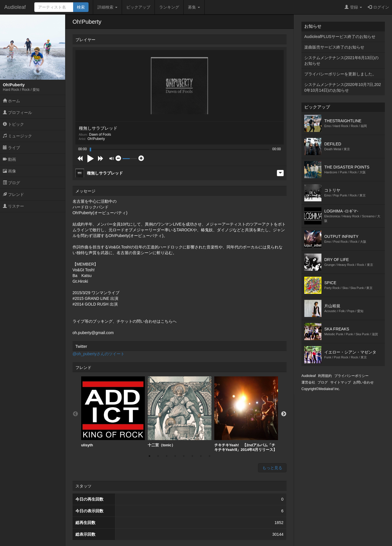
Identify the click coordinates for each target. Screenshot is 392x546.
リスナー (13, 206)
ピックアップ (138, 7)
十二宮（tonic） (180, 412)
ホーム (11, 101)
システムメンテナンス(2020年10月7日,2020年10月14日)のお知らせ (343, 87)
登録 (353, 7)
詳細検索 (107, 7)
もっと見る (272, 468)
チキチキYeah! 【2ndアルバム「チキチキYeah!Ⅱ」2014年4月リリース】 (246, 414)
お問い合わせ (363, 382)
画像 (9, 171)
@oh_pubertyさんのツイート (99, 354)
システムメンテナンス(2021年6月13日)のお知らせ (341, 61)
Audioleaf (15, 7)
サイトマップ (341, 382)
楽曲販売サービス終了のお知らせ (334, 47)
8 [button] (209, 456)
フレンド (13, 194)
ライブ (11, 148)
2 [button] (158, 456)
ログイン (378, 7)
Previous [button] (75, 414)
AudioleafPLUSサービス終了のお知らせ (340, 37)
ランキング (169, 7)
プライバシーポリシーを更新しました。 (340, 74)
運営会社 (308, 382)
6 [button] (192, 456)
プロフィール (17, 113)
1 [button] (149, 456)
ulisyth (113, 412)
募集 (194, 7)
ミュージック (17, 136)
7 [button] (201, 456)
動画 (9, 159)
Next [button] (284, 414)
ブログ (11, 183)
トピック (13, 124)
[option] (113, 412)
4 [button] (175, 456)
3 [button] (167, 456)
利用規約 (325, 376)
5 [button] (184, 456)
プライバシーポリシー (351, 376)
